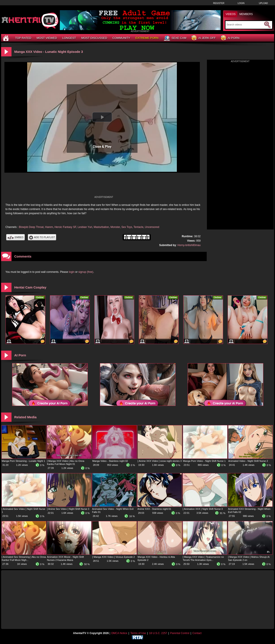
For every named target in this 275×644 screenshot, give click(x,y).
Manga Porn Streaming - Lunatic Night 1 (23, 461)
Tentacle (138, 227)
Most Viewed (47, 38)
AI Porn (230, 38)
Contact (197, 633)
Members (246, 14)
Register (219, 3)
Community (121, 38)
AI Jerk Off (204, 38)
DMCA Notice (119, 633)
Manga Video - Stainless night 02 (110, 461)
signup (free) (86, 272)
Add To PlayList (42, 237)
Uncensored (152, 227)
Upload (263, 3)
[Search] (245, 25)
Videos (231, 14)
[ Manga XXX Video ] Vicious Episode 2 (114, 557)
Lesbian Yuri (85, 227)
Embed (15, 237)
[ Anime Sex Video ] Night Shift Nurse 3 (68, 509)
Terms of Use (138, 633)
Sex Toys (127, 227)
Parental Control (180, 633)
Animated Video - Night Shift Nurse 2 (248, 461)
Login (241, 3)
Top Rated (23, 38)
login (72, 272)
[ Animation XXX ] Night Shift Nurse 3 (203, 509)
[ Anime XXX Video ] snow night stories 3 (160, 461)
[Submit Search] (267, 25)
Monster (115, 227)
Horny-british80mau (189, 245)
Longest (69, 38)
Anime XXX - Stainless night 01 (154, 509)
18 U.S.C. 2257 (158, 633)
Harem (49, 227)
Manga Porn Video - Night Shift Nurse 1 (204, 461)
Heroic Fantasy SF (65, 227)
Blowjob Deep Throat (31, 227)
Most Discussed (94, 38)
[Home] (6, 38)
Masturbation (101, 227)
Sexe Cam (175, 38)
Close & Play (102, 147)
